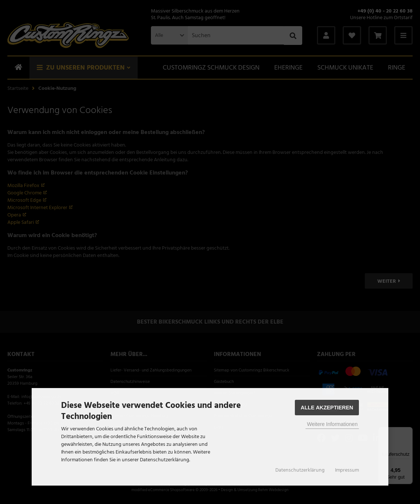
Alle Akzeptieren (327, 408)
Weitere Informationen (332, 424)
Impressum (347, 470)
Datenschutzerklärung (300, 470)
